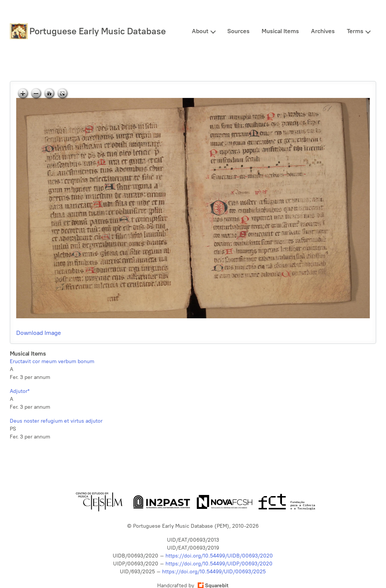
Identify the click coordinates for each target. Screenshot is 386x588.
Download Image (39, 333)
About (200, 31)
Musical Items (280, 31)
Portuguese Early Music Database (98, 31)
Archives (323, 31)
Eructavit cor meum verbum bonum (52, 361)
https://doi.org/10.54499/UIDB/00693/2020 (219, 556)
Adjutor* (20, 391)
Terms (355, 31)
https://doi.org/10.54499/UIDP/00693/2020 (219, 564)
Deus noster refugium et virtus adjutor (56, 421)
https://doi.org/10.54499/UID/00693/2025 (214, 572)
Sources (238, 31)
